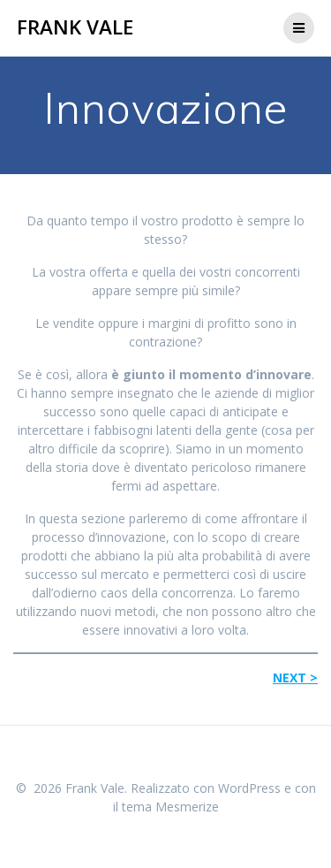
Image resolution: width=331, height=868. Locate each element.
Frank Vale (75, 27)
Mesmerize (187, 807)
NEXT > (295, 678)
